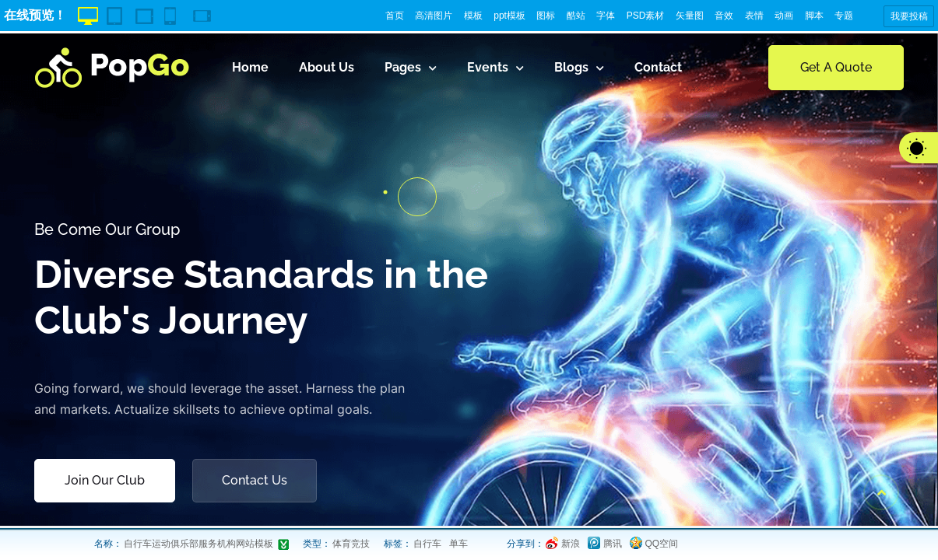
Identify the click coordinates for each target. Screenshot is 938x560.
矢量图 (690, 16)
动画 (784, 16)
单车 (458, 544)
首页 (395, 16)
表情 (754, 16)
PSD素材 (646, 16)
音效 (724, 16)
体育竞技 (351, 544)
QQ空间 (662, 544)
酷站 (576, 16)
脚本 (814, 16)
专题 (844, 16)
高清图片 (434, 16)
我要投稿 (909, 16)
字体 (606, 16)
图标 (546, 16)
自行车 (427, 544)
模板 (473, 16)
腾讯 (613, 544)
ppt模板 (509, 16)
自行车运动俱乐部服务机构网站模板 (198, 544)
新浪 (571, 544)
